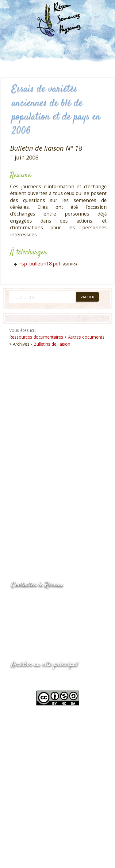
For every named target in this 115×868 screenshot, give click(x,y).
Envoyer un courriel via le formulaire (57, 624)
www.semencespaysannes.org (45, 679)
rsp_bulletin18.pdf (40, 264)
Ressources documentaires (36, 337)
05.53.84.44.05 (33, 600)
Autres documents (86, 337)
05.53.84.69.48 (33, 612)
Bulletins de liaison (52, 344)
